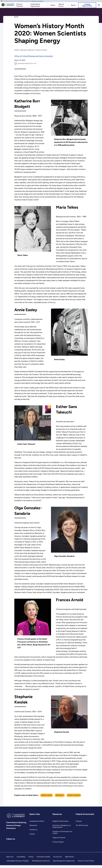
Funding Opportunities (87, 5)
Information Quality (44, 860)
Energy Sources (74, 798)
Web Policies (69, 860)
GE (38, 146)
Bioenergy (60, 798)
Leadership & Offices (37, 824)
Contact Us (33, 832)
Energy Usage (47, 798)
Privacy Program (58, 845)
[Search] (99, 5)
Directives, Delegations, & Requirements (61, 829)
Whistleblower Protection (41, 864)
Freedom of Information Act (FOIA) (62, 835)
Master (24, 123)
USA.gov (79, 824)
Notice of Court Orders (86, 864)
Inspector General (59, 840)
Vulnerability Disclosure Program (18, 864)
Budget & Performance (61, 824)
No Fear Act (58, 860)
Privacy (31, 860)
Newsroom (33, 828)
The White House (82, 828)
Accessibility (21, 860)
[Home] (8, 6)
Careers (32, 837)
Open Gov (10, 860)
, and (44, 166)
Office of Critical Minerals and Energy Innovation (34, 56)
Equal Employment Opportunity (64, 864)
